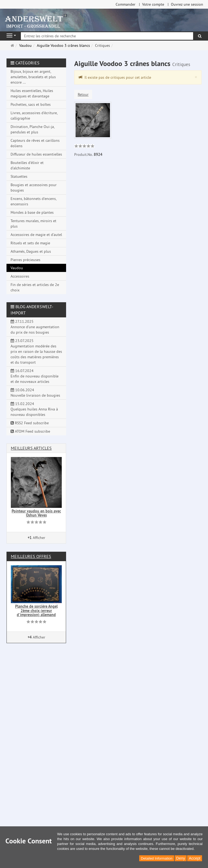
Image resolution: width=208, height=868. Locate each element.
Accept (195, 858)
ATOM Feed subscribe (30, 431)
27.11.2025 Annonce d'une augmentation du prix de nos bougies (35, 327)
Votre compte (153, 4)
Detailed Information (157, 858)
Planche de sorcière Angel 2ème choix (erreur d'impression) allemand (36, 611)
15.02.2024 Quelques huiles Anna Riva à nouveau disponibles (34, 409)
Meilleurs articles (31, 448)
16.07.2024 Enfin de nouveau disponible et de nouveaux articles (35, 376)
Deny (181, 858)
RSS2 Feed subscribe (30, 423)
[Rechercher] (200, 36)
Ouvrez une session (187, 4)
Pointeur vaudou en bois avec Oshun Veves (36, 513)
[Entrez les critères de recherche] (107, 36)
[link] (84, 147)
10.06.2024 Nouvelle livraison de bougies (35, 393)
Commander (126, 4)
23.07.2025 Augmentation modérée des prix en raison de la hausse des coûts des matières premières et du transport (36, 351)
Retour (83, 94)
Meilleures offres (31, 556)
